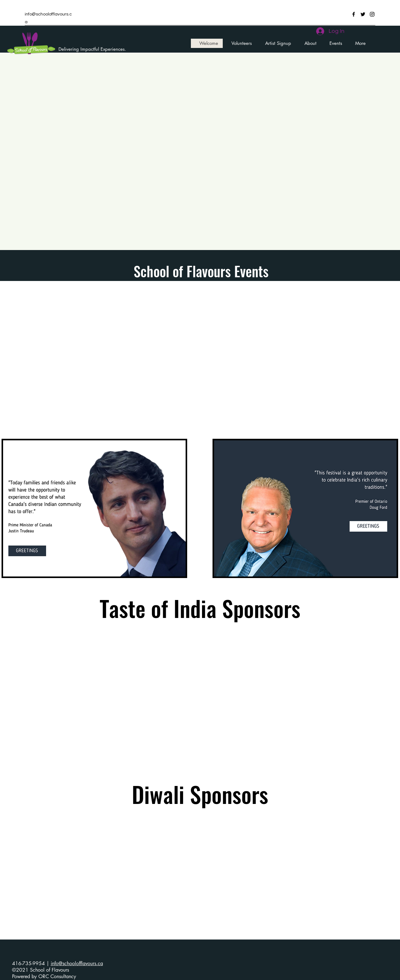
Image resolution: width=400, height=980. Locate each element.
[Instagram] (372, 14)
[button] (334, 43)
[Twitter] (363, 14)
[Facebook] (354, 14)
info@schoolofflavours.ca (77, 963)
